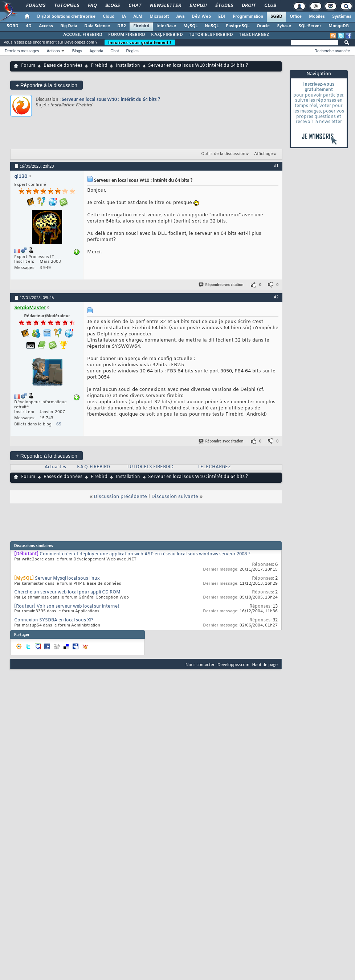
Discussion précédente (120, 497)
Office (296, 17)
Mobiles (317, 17)
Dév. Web (201, 17)
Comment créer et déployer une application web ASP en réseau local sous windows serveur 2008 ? (145, 554)
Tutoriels (66, 6)
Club (270, 6)
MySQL (190, 26)
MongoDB (339, 26)
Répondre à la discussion (46, 85)
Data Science (97, 26)
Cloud (109, 17)
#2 (276, 297)
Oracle (263, 26)
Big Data (69, 26)
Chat (134, 6)
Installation (128, 66)
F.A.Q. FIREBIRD (167, 35)
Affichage (264, 154)
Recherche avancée (332, 51)
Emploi (198, 6)
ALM (138, 17)
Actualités (55, 467)
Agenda (96, 51)
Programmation (248, 17)
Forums (35, 6)
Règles (132, 51)
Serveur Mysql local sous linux (67, 579)
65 (59, 424)
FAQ (92, 6)
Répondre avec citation (221, 285)
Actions (53, 51)
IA (124, 17)
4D (29, 26)
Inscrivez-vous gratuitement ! (140, 42)
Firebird (141, 26)
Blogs (112, 6)
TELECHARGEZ (254, 35)
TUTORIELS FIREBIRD (211, 35)
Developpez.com (233, 664)
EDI (222, 17)
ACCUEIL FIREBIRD (83, 35)
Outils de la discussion (223, 154)
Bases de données (63, 66)
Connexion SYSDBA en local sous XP (54, 620)
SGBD (276, 17)
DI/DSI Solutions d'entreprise (66, 17)
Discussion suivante (175, 497)
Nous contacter (200, 664)
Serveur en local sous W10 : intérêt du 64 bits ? (111, 99)
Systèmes (342, 17)
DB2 (122, 26)
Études (224, 6)
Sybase (284, 26)
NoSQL (212, 26)
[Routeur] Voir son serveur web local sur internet (67, 607)
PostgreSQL (238, 26)
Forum (28, 66)
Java (180, 17)
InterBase (166, 26)
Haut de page (265, 664)
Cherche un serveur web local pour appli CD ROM (67, 592)
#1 (276, 166)
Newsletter (165, 6)
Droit (248, 6)
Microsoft (159, 17)
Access (46, 26)
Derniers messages (22, 51)
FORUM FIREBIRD (127, 35)
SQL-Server (310, 26)
